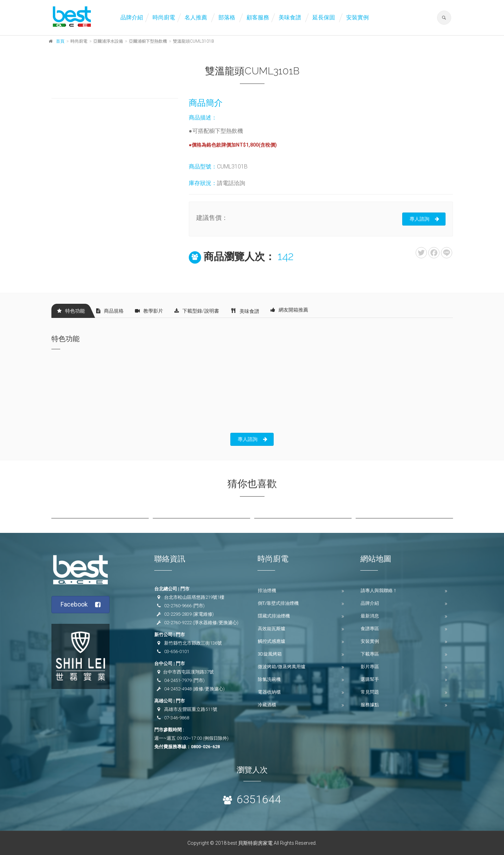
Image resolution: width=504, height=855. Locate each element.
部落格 (227, 17)
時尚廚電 (164, 17)
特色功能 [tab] (71, 311)
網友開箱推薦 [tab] (289, 310)
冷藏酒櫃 (267, 705)
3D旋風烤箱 (270, 654)
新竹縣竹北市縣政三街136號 (193, 643)
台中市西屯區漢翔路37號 (188, 672)
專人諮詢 (424, 219)
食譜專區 (370, 629)
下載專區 (370, 654)
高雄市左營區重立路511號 (191, 709)
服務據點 (370, 705)
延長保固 (324, 17)
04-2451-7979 (178, 680)
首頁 (60, 41)
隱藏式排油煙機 (274, 616)
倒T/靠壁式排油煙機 (278, 603)
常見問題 (370, 692)
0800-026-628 (205, 747)
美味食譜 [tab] (245, 311)
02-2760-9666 (178, 606)
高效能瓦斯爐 (272, 629)
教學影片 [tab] (149, 311)
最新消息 (370, 616)
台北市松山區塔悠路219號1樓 (194, 597)
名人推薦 (196, 17)
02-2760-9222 (178, 623)
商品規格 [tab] (110, 311)
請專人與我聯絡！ (379, 590)
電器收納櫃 (269, 692)
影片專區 (370, 667)
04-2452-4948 (178, 689)
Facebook (80, 605)
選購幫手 (370, 679)
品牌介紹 (132, 17)
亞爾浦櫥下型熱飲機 (148, 41)
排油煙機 (267, 590)
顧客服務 (258, 17)
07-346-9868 (177, 718)
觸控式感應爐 (272, 641)
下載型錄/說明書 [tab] (197, 311)
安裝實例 (357, 17)
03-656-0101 (177, 651)
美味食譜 (290, 17)
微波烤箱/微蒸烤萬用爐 (282, 667)
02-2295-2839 (178, 614)
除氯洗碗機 (269, 679)
